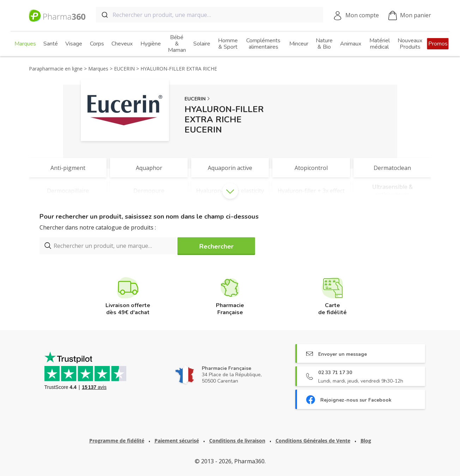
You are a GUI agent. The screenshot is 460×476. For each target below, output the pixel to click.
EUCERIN (195, 99)
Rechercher (216, 246)
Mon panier (410, 16)
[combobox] (210, 15)
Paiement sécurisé (177, 441)
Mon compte (362, 15)
